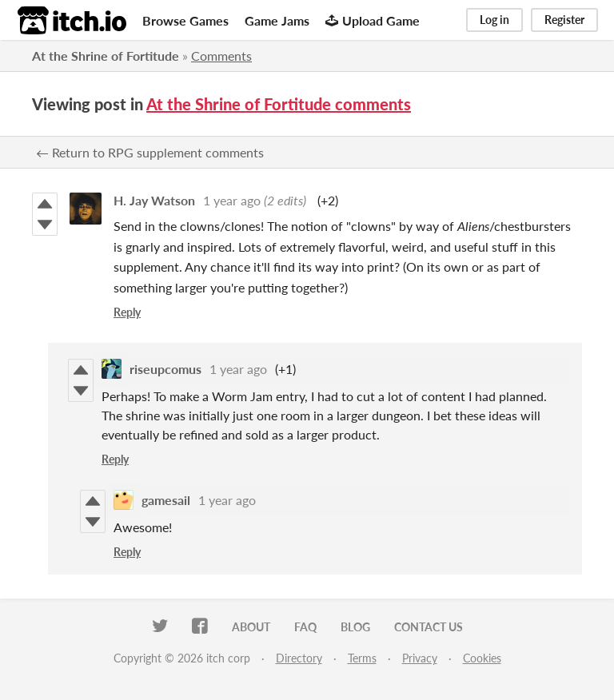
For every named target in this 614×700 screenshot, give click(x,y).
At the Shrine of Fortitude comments (279, 104)
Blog (355, 627)
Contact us (429, 627)
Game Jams (277, 20)
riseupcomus (165, 369)
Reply (127, 312)
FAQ (305, 627)
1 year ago (232, 200)
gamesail (166, 500)
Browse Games (185, 20)
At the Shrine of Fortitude (106, 56)
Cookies (482, 658)
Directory (299, 658)
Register (564, 20)
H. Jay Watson (154, 200)
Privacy (420, 658)
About (251, 627)
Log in (494, 20)
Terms (362, 658)
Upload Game (373, 20)
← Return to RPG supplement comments (150, 152)
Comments (221, 56)
